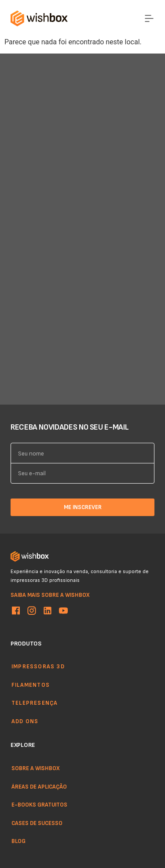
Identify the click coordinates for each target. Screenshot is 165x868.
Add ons (25, 721)
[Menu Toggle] (149, 18)
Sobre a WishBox (36, 768)
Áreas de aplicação (39, 786)
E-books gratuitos (39, 804)
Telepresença (35, 703)
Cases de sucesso (37, 822)
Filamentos (31, 685)
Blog (18, 841)
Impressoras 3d (38, 666)
